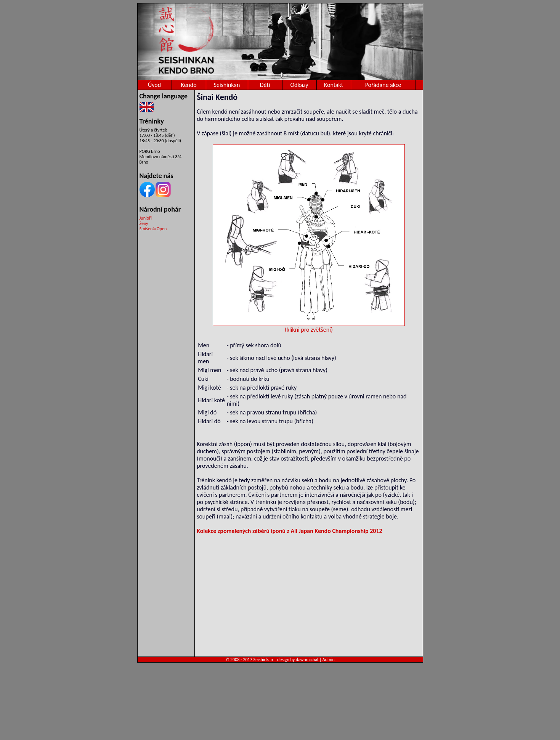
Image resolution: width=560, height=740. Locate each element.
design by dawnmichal (298, 660)
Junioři (146, 218)
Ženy (144, 223)
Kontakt (334, 85)
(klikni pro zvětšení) (309, 327)
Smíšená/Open (153, 229)
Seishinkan (227, 85)
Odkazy (299, 85)
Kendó (189, 85)
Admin (329, 660)
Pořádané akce (383, 85)
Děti (265, 85)
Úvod (154, 85)
